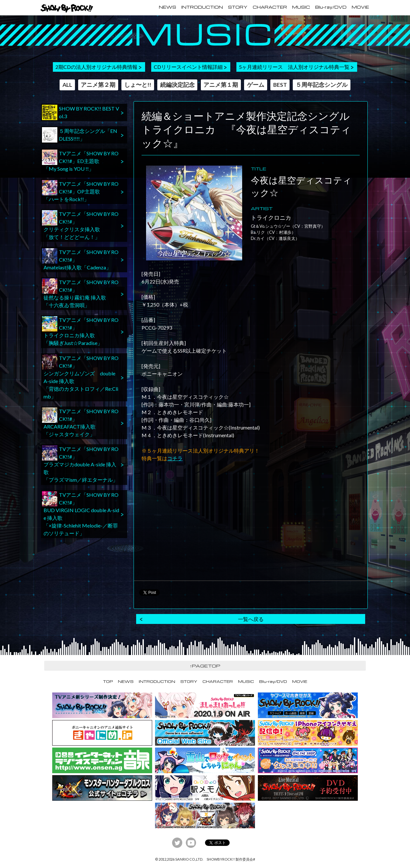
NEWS (168, 7)
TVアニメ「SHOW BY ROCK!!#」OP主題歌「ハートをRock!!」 (80, 191)
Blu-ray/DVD (331, 7)
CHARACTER (270, 7)
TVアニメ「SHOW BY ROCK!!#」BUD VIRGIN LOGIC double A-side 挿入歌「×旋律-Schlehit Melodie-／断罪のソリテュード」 (81, 514)
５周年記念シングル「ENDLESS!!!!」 (80, 135)
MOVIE (360, 7)
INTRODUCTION (202, 7)
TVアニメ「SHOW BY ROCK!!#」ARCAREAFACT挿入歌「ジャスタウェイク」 (80, 422)
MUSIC (301, 7)
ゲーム (256, 85)
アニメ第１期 (221, 85)
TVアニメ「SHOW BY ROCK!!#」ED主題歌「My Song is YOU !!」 (80, 161)
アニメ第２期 (98, 85)
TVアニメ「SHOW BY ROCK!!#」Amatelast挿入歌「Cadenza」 (80, 259)
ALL (67, 85)
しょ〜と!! (138, 85)
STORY (238, 7)
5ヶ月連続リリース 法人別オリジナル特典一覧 (294, 67)
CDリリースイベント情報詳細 (188, 67)
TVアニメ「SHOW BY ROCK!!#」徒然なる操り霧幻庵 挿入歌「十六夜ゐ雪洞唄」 (80, 293)
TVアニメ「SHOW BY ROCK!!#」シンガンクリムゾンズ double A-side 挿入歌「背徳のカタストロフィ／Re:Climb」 (80, 377)
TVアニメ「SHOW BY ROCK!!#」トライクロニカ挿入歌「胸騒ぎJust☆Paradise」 (80, 331)
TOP (108, 681)
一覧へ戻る (251, 619)
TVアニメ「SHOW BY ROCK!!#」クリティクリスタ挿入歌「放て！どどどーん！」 (80, 225)
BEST (280, 85)
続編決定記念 (177, 85)
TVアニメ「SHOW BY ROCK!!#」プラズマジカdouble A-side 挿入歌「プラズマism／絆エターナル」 (80, 464)
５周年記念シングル (322, 85)
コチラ (175, 458)
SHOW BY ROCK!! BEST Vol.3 (81, 112)
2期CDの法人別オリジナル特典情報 (96, 67)
